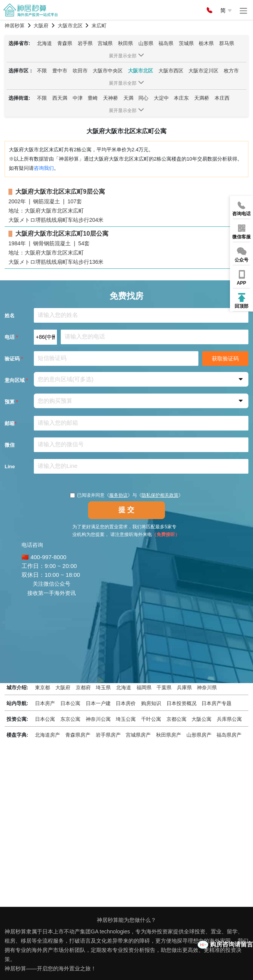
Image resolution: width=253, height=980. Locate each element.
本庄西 (222, 98)
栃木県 (206, 43)
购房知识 (151, 703)
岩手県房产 (108, 735)
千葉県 (164, 688)
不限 (42, 71)
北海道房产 (47, 735)
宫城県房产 (138, 735)
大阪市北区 (141, 71)
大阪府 (63, 688)
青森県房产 (78, 735)
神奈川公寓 (98, 719)
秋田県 (126, 43)
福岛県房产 (229, 735)
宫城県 (105, 43)
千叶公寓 (151, 719)
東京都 (42, 688)
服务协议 (118, 495)
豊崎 (93, 98)
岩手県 (85, 43)
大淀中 (161, 98)
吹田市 (80, 71)
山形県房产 (199, 735)
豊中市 (60, 71)
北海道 (44, 43)
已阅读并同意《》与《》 (126, 495)
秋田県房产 (169, 735)
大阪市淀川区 (203, 71)
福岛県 (166, 43)
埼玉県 (103, 688)
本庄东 (181, 98)
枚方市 (231, 71)
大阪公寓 (201, 719)
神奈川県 (207, 688)
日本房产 (45, 703)
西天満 (60, 98)
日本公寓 (70, 703)
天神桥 (111, 98)
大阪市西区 (171, 71)
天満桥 (202, 98)
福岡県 (144, 688)
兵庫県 (184, 688)
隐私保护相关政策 (160, 495)
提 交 (126, 510)
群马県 (227, 43)
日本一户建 (98, 703)
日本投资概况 (181, 703)
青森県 (65, 43)
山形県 (146, 43)
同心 (143, 98)
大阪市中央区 (108, 71)
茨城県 (186, 43)
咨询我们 (44, 168)
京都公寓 (176, 719)
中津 (78, 98)
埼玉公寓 (126, 719)
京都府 (83, 688)
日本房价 (126, 703)
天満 (128, 98)
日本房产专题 (216, 703)
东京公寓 (70, 719)
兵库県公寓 (229, 719)
